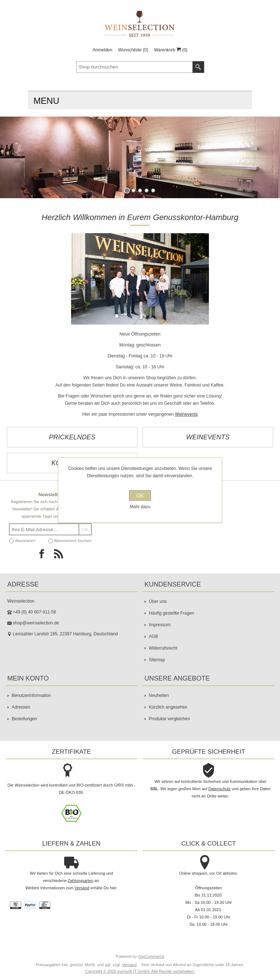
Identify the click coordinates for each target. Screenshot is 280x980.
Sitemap (157, 660)
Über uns (158, 601)
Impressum (160, 625)
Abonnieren (25, 541)
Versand (82, 888)
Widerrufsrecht (163, 648)
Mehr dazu (140, 507)
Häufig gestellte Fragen (171, 613)
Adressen (21, 707)
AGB (153, 636)
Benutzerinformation (31, 695)
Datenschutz (220, 789)
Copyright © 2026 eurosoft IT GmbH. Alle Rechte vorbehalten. (140, 971)
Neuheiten (159, 695)
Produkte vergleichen (169, 719)
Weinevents (186, 414)
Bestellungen (24, 719)
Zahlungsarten (81, 881)
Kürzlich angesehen (168, 707)
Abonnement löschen (73, 541)
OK (140, 495)
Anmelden (102, 50)
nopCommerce (151, 956)
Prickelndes (72, 437)
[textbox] (135, 67)
